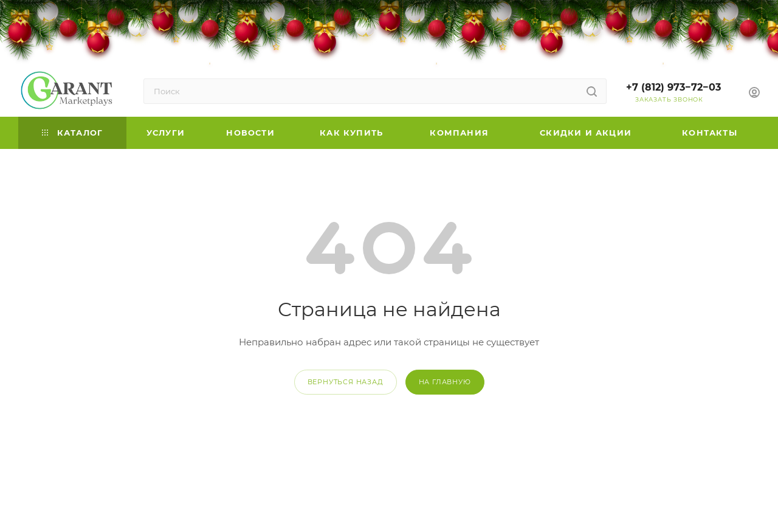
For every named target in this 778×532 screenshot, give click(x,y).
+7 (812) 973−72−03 (673, 87)
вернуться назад (346, 382)
